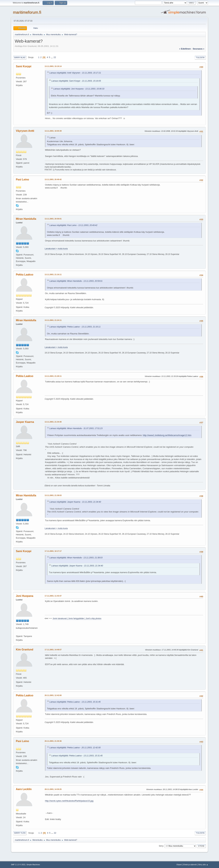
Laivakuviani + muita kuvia (56, 249)
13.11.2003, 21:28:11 (53, 376)
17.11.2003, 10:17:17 (53, 551)
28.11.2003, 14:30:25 (53, 789)
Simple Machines (33, 865)
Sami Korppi (24, 66)
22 (55, 57)
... (52, 57)
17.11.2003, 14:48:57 (53, 650)
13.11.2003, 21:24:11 (53, 320)
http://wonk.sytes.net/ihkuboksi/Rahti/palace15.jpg (69, 801)
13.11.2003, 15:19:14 (53, 66)
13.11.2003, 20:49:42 (53, 179)
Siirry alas (20, 58)
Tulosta (200, 58)
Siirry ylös (20, 833)
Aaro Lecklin (24, 789)
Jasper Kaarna (25, 422)
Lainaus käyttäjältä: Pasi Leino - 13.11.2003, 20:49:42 (73, 225)
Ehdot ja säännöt (190, 865)
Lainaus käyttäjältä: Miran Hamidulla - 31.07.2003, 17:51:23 (76, 428)
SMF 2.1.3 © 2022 (18, 865)
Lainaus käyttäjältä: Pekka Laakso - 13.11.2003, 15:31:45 (75, 702)
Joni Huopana (25, 596)
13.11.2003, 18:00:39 (53, 131)
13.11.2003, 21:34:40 (53, 422)
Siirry (161, 846)
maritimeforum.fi (27, 12)
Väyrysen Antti (25, 131)
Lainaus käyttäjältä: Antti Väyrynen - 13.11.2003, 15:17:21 (75, 73)
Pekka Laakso (25, 275)
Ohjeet (179, 865)
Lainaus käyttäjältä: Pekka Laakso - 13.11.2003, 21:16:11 (75, 327)
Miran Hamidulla (26, 219)
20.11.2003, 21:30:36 (53, 741)
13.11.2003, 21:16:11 (53, 274)
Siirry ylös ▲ (203, 865)
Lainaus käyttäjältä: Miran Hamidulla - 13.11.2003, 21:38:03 (76, 558)
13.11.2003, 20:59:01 (53, 219)
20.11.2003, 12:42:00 (53, 695)
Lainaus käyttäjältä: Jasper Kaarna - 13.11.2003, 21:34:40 (75, 502)
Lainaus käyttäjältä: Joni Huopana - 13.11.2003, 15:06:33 (79, 89)
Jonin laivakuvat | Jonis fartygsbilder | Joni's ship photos (77, 619)
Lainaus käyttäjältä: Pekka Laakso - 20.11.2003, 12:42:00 (75, 748)
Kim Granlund (25, 650)
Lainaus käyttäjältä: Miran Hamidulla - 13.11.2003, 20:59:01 (76, 281)
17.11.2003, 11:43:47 (53, 596)
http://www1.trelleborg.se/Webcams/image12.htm (167, 435)
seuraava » (198, 49)
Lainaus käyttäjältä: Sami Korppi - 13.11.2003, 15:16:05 (76, 81)
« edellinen (185, 49)
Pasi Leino (23, 180)
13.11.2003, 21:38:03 (53, 495)
